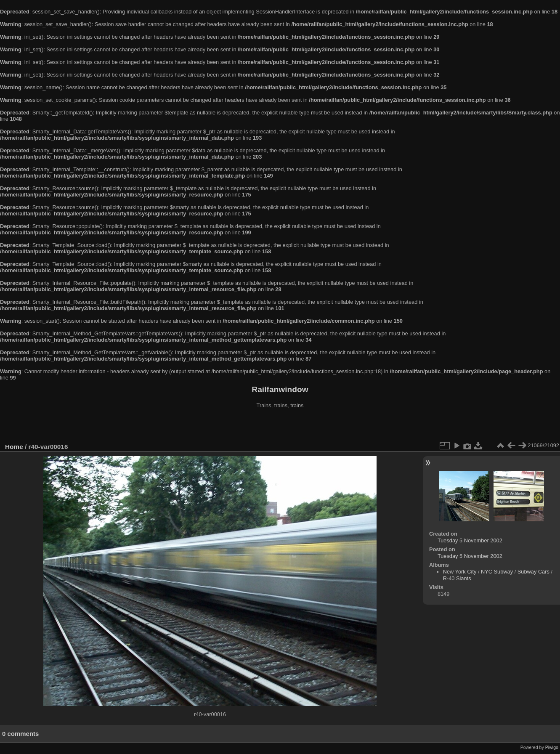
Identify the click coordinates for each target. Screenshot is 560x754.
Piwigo (552, 747)
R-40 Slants (457, 578)
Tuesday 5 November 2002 (470, 540)
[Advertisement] (280, 427)
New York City (460, 572)
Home (14, 447)
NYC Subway (497, 572)
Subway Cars (533, 572)
